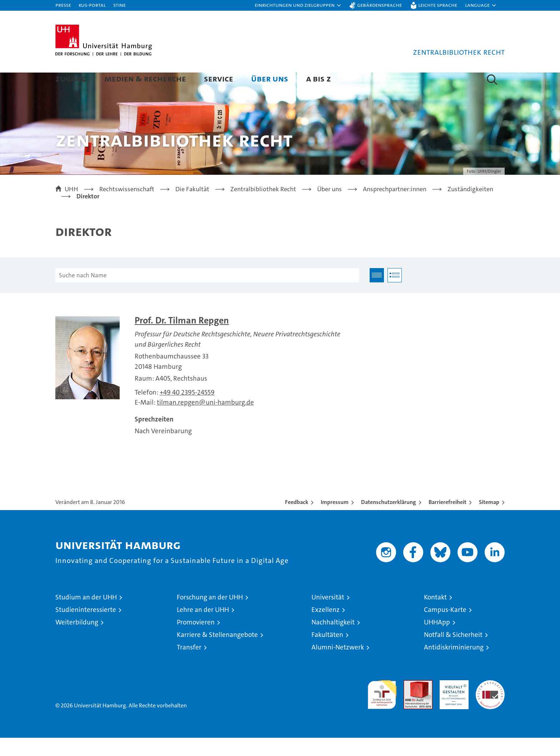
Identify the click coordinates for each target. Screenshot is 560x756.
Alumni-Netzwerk (338, 665)
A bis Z (319, 78)
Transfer (189, 665)
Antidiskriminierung (454, 665)
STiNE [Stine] (119, 5)
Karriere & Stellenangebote (217, 653)
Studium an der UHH (86, 615)
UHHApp (437, 640)
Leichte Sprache (438, 5)
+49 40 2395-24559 (187, 411)
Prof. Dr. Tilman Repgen (182, 339)
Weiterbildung (77, 640)
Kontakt (435, 615)
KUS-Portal (92, 5)
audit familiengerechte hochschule (382, 710)
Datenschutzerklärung (389, 520)
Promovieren (196, 640)
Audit (410, 702)
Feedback (297, 520)
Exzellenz (326, 628)
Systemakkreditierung (490, 702)
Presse (63, 5)
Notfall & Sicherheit (453, 653)
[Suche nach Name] (207, 293)
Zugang (71, 78)
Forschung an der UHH (210, 615)
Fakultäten (327, 653)
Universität (328, 615)
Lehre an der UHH (203, 628)
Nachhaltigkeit (333, 640)
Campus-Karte (445, 628)
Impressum (335, 520)
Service (219, 78)
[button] (298, 5)
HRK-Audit (452, 702)
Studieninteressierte (86, 628)
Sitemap (489, 520)
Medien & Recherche (145, 78)
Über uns (270, 78)
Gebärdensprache (379, 5)
